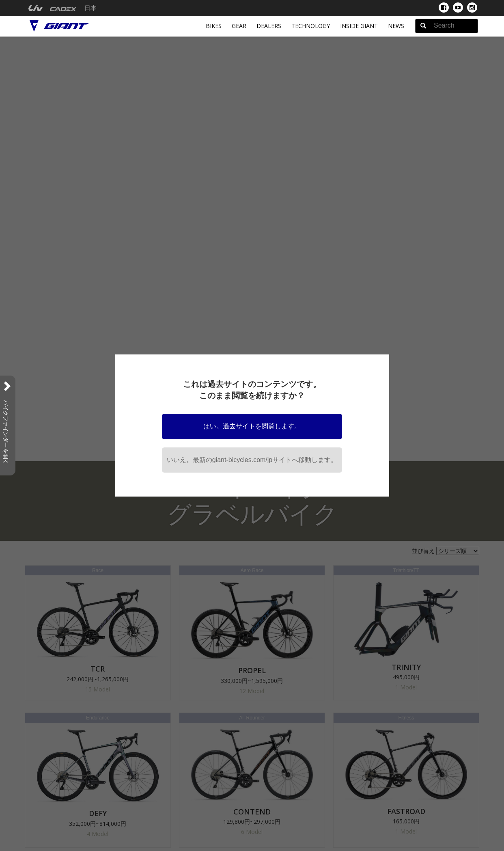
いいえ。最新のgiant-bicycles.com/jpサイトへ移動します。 (252, 460)
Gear (239, 26)
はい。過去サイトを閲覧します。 (252, 426)
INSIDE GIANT (359, 26)
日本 (90, 8)
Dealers (269, 26)
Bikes (214, 26)
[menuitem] (36, 8)
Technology (311, 26)
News (396, 26)
